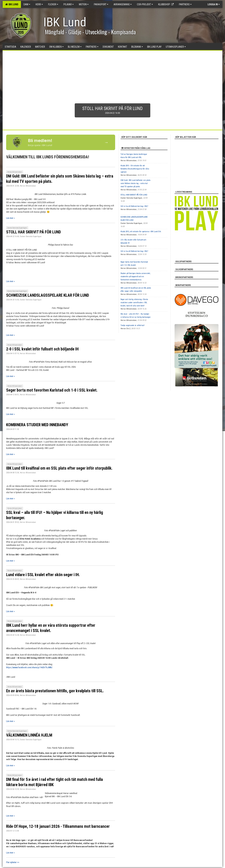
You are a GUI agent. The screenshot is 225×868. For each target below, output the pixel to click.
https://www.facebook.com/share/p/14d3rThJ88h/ (29, 667)
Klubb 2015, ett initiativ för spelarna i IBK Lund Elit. (141, 232)
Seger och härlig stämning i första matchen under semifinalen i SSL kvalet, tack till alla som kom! (134, 303)
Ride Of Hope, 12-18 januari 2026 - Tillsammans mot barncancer (58, 826)
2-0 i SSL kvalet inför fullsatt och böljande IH (42, 349)
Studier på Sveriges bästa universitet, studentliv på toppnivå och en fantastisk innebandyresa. (136, 277)
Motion (84, 4)
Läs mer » (10, 218)
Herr (39, 4)
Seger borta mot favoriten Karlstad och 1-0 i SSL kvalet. (52, 390)
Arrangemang (123, 4)
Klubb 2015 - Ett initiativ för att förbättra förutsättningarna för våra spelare (135, 169)
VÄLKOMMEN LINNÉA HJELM (29, 735)
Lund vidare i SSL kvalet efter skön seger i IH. (43, 575)
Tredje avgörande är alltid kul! (133, 325)
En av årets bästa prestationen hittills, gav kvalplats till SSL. (55, 691)
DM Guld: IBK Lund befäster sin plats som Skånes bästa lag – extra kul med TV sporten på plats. (136, 183)
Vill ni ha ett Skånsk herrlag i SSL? (134, 206)
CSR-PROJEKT (145, 4)
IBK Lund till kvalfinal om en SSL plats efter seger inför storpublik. (59, 468)
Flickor (53, 4)
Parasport (101, 4)
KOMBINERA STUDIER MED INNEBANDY (37, 425)
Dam (27, 4)
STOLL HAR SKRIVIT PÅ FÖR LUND (33, 232)
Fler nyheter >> (13, 862)
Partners (185, 4)
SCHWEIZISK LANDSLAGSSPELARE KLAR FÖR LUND (48, 295)
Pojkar (69, 4)
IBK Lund (12, 4)
